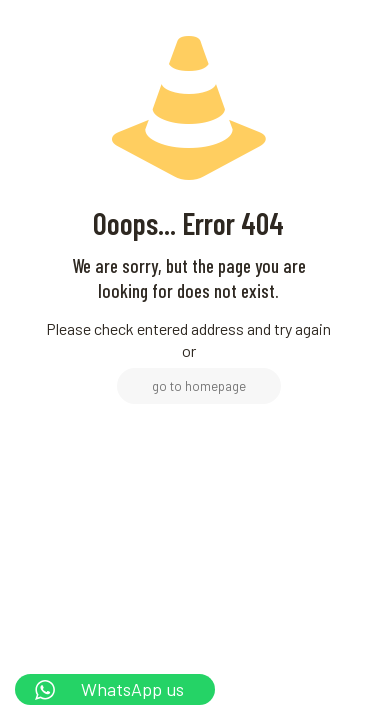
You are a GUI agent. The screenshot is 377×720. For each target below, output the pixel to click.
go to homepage (199, 386)
